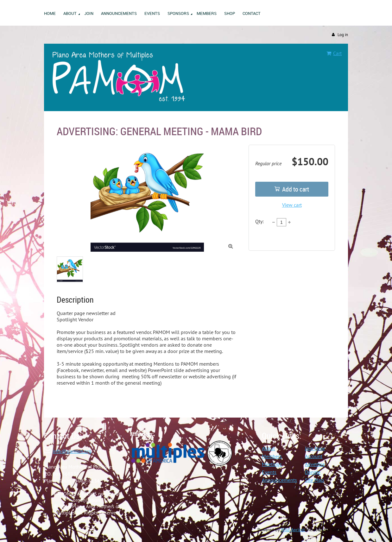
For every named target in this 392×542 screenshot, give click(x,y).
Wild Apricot (293, 530)
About (268, 448)
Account (314, 456)
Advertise (315, 464)
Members (272, 456)
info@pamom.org (72, 451)
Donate (313, 472)
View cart (292, 205)
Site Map (314, 480)
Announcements (279, 480)
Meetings (272, 464)
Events (269, 472)
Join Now (315, 448)
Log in (343, 35)
